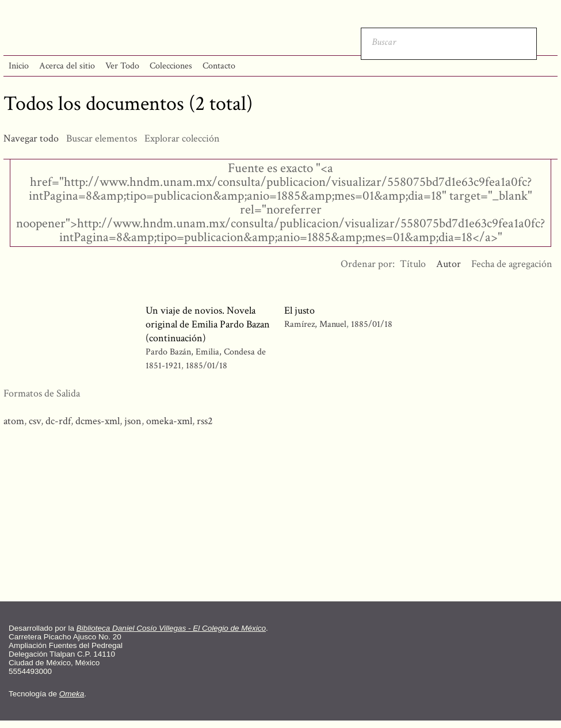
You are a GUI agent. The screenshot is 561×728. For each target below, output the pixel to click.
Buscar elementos (102, 138)
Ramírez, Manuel (316, 324)
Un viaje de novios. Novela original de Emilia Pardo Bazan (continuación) (208, 324)
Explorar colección (182, 138)
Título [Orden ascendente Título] (413, 264)
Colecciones (171, 66)
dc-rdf (58, 421)
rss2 (205, 421)
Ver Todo (122, 66)
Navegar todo (31, 138)
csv (35, 421)
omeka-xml (169, 421)
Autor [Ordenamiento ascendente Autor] (449, 264)
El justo (299, 310)
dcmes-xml (98, 421)
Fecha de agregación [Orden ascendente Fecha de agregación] (512, 264)
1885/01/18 (207, 366)
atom (14, 421)
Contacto (219, 66)
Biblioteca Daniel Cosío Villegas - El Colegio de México (171, 628)
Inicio (19, 66)
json (133, 421)
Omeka (72, 694)
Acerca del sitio (67, 66)
